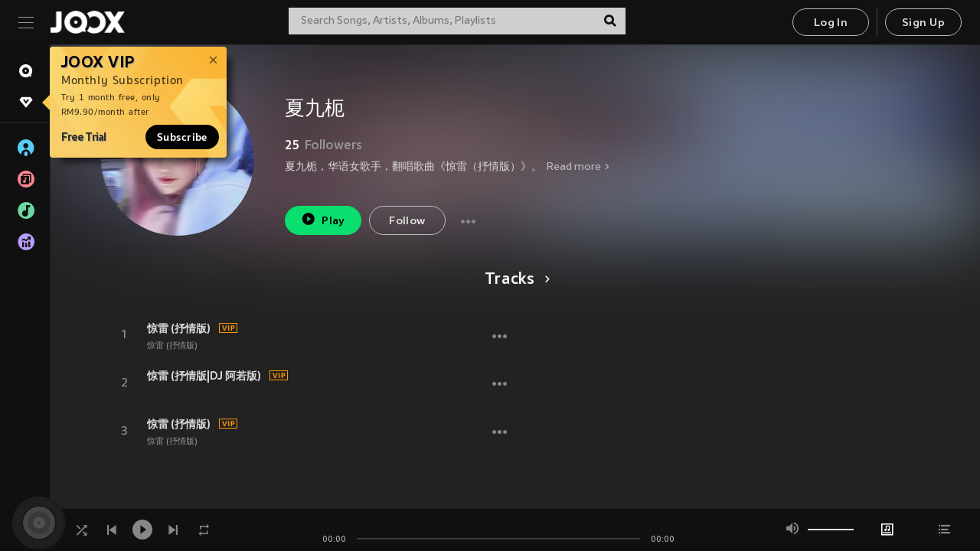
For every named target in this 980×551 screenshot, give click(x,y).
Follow (407, 222)
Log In (831, 23)
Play (323, 219)
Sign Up (923, 23)
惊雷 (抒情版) (179, 328)
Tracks (515, 280)
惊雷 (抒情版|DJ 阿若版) (204, 376)
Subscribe (182, 137)
